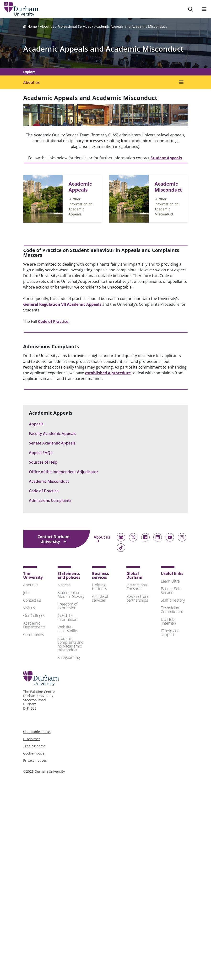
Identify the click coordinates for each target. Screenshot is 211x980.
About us (47, 26)
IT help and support (170, 633)
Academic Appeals (80, 187)
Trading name (34, 746)
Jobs (27, 593)
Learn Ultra (170, 581)
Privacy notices (35, 760)
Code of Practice (53, 321)
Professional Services (74, 26)
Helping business (99, 587)
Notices (64, 585)
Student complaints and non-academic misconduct (71, 644)
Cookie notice (34, 753)
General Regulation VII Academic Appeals (62, 304)
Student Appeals (166, 158)
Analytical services (100, 598)
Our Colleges (34, 616)
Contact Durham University (54, 539)
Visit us (29, 608)
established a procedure (108, 373)
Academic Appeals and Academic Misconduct (130, 26)
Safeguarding (69, 658)
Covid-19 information (67, 617)
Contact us (32, 600)
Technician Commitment (172, 610)
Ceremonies (33, 635)
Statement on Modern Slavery (71, 594)
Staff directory (173, 600)
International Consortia (137, 587)
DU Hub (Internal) (168, 621)
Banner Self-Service (171, 591)
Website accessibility (68, 629)
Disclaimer (32, 739)
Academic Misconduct (168, 187)
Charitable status (37, 732)
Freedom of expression (68, 606)
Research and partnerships (138, 598)
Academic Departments (34, 625)
